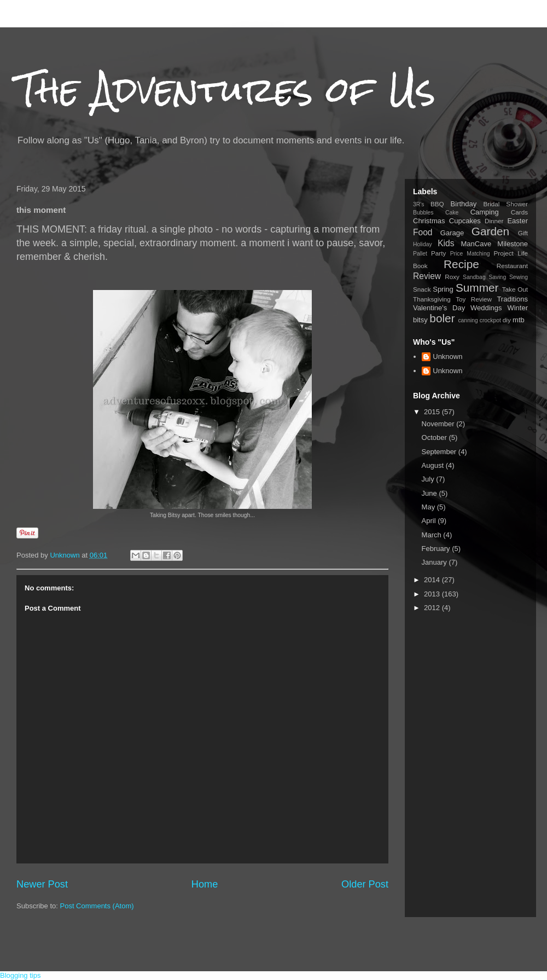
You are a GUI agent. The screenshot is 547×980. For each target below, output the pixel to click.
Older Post (365, 884)
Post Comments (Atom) (97, 906)
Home (205, 884)
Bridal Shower (506, 204)
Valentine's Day (439, 308)
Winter (517, 308)
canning (468, 320)
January (435, 562)
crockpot (490, 320)
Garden (490, 231)
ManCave (476, 244)
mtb (519, 320)
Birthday (464, 204)
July (429, 479)
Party (438, 253)
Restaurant (512, 266)
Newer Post (42, 884)
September (440, 452)
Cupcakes (465, 221)
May (429, 507)
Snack (422, 289)
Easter (517, 221)
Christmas (429, 221)
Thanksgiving (432, 299)
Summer (477, 288)
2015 (433, 412)
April (430, 521)
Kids (446, 243)
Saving (497, 277)
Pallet (420, 254)
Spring (443, 289)
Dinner (494, 221)
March (433, 535)
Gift (523, 233)
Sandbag (474, 277)
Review (427, 276)
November (439, 424)
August (434, 465)
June (430, 493)
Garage (452, 233)
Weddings (486, 308)
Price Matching (470, 254)
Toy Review (474, 299)
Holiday (423, 244)
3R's (418, 204)
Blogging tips (20, 975)
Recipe (461, 264)
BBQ (437, 204)
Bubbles (423, 213)
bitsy (420, 320)
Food (423, 232)
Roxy (452, 277)
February (437, 549)
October (435, 437)
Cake (452, 213)
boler (442, 318)
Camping (485, 212)
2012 (433, 608)
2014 (433, 580)
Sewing (519, 277)
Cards (519, 212)
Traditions (512, 299)
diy (507, 320)
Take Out (515, 289)
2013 (433, 594)
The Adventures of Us (226, 89)
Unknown (447, 356)
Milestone (513, 244)
